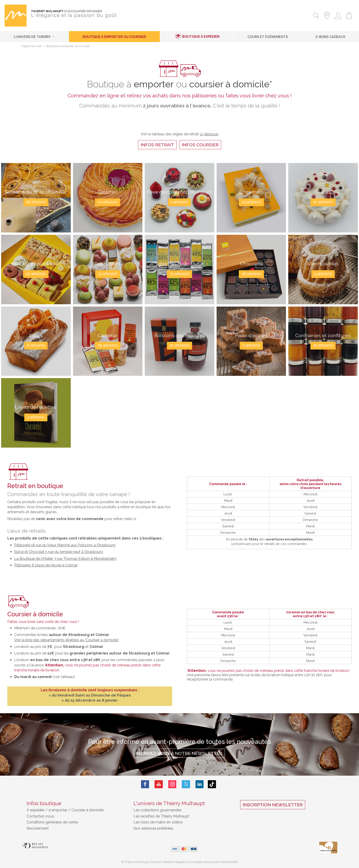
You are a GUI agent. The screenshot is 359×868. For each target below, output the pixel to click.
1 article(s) (179, 207)
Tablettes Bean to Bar (179, 263)
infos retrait (157, 145)
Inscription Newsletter (273, 805)
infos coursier (200, 145)
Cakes (36, 335)
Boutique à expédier (201, 36)
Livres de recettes (36, 407)
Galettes (108, 192)
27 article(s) (323, 203)
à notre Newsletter (179, 753)
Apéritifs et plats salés (36, 263)
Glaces (323, 192)
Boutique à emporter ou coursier (114, 37)
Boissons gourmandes (179, 335)
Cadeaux (108, 335)
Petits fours (108, 263)
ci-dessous (209, 134)
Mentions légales (174, 862)
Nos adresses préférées (153, 828)
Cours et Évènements (268, 37)
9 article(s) (323, 274)
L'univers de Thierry (34, 37)
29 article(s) (108, 346)
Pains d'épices (251, 335)
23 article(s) (251, 203)
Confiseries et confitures (323, 335)
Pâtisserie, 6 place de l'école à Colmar (46, 565)
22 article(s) (179, 346)
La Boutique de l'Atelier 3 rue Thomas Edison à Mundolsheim (65, 559)
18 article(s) (36, 207)
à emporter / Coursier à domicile (76, 810)
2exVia (209, 862)
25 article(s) (323, 346)
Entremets (251, 192)
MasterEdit (228, 862)
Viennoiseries (323, 263)
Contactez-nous (40, 816)
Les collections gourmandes (158, 810)
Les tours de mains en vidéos (158, 822)
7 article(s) (251, 346)
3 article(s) (36, 418)
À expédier (36, 810)
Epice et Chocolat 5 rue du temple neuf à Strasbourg (59, 552)
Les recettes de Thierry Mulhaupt (161, 816)
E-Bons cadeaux (330, 37)
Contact (156, 862)
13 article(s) (108, 274)
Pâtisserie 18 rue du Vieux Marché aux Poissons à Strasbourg (65, 545)
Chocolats (251, 263)
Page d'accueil (31, 46)
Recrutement (38, 828)
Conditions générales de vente (52, 822)
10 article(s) (108, 203)
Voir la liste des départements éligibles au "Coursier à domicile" (67, 640)
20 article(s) (36, 274)
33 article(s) (179, 274)
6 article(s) (36, 346)
